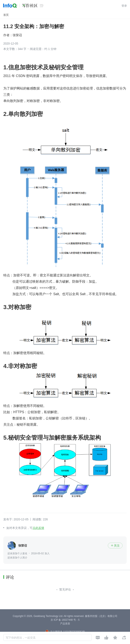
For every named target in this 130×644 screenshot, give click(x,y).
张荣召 (17, 35)
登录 (124, 6)
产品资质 (65, 624)
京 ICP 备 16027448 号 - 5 (65, 620)
